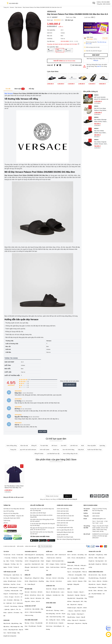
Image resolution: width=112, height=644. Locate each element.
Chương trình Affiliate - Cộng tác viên (14, 516)
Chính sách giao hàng (63, 513)
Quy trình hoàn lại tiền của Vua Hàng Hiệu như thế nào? (42, 533)
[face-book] (92, 496)
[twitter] (103, 496)
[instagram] (95, 496)
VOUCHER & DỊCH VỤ (31, 552)
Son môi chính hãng (68, 450)
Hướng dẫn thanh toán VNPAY (12, 518)
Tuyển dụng (7, 520)
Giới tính (8, 365)
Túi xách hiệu (44, 446)
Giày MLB (81, 450)
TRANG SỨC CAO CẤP (95, 552)
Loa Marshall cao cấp (53, 454)
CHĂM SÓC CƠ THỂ (30, 606)
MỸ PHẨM (49, 607)
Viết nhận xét (70, 385)
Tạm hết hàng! (64, 61)
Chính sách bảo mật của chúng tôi (68, 499)
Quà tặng (102, 446)
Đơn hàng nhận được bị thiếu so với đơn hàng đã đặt (41, 516)
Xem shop (96, 55)
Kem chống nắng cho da (70, 454)
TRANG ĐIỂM (71, 562)
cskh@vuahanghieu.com (99, 519)
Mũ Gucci (54, 446)
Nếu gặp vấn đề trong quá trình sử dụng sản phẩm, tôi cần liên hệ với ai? (42, 529)
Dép (75, 17)
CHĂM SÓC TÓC (50, 586)
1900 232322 (106, 4)
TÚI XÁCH (6, 552)
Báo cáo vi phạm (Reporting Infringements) (69, 539)
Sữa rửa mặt (24, 446)
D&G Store (90, 37)
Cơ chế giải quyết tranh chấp (65, 528)
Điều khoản (20, 546)
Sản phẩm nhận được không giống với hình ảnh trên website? (42, 520)
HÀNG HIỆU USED (51, 603)
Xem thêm (43, 431)
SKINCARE (6, 620)
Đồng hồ (34, 446)
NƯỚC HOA (49, 552)
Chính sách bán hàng (63, 509)
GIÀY (69, 589)
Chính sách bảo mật (62, 523)
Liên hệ (6, 523)
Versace (12, 7)
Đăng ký (96, 60)
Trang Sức (13, 450)
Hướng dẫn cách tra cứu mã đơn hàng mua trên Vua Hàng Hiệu (42, 510)
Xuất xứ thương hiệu (12, 375)
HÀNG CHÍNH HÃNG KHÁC (96, 572)
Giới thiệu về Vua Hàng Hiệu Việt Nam (14, 509)
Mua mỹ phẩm (92, 446)
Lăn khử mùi (74, 446)
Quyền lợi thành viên (63, 535)
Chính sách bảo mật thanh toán (65, 520)
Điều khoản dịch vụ (62, 525)
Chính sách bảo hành (63, 511)
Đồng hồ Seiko (39, 454)
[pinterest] (99, 496)
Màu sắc (8, 369)
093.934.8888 (106, 2)
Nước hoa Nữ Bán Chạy (94, 450)
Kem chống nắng (12, 446)
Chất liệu (8, 372)
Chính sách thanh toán (63, 518)
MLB (83, 446)
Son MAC (64, 446)
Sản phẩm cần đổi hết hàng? (38, 513)
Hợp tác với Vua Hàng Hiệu (11, 513)
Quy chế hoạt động (9, 511)
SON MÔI (70, 552)
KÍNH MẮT (49, 575)
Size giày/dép (9, 362)
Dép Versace (18, 7)
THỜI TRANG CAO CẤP (10, 572)
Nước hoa (56, 450)
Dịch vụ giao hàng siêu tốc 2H (65, 530)
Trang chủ (6, 7)
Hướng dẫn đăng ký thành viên (65, 532)
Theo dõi (105, 38)
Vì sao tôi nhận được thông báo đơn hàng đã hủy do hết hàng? (42, 525)
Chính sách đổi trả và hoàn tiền (65, 516)
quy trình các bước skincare (28, 450)
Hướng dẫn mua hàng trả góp (65, 537)
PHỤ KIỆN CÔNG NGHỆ (31, 620)
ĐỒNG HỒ (27, 575)
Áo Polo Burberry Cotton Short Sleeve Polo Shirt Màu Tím (14, 487)
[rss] (107, 496)
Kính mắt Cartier (45, 450)
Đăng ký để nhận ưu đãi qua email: (14, 497)
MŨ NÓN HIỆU (29, 589)
